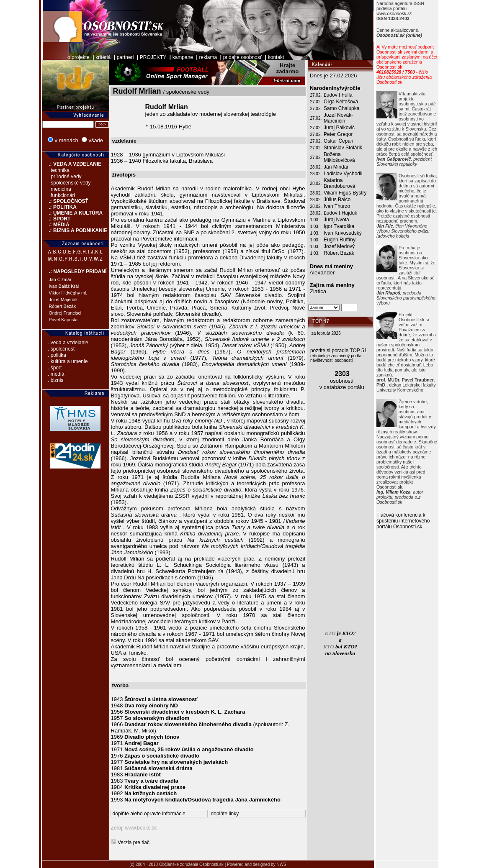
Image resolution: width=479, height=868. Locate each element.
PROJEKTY (153, 57)
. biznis (55, 380)
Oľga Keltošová (341, 102)
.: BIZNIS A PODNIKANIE (75, 230)
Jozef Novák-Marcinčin (338, 118)
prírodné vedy (66, 177)
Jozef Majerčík (63, 300)
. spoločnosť (61, 349)
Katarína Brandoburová (339, 183)
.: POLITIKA (59, 207)
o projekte (79, 57)
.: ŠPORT (56, 219)
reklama (208, 57)
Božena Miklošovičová (339, 157)
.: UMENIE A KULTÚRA (72, 213)
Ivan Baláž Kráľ (64, 286)
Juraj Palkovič (339, 128)
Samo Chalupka (341, 108)
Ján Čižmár (60, 279)
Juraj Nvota (336, 220)
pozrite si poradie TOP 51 (339, 351)
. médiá (56, 374)
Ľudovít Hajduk (340, 213)
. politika (57, 355)
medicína (61, 189)
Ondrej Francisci (65, 313)
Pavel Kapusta (63, 320)
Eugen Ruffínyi (340, 240)
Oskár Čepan (339, 141)
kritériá (103, 57)
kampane (183, 57)
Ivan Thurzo (337, 206)
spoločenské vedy (71, 183)
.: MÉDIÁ (56, 225)
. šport (55, 368)
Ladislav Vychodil (343, 174)
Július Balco (337, 200)
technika (60, 170)
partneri (125, 57)
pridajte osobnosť (243, 57)
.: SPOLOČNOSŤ (65, 201)
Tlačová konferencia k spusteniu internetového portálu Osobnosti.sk (403, 521)
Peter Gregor (338, 134)
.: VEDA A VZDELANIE (72, 164)
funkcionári (63, 195)
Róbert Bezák (63, 306)
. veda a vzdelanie (68, 343)
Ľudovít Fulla (338, 95)
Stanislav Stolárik (343, 148)
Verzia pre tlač (134, 842)
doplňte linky (225, 814)
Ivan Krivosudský (343, 233)
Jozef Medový (339, 246)
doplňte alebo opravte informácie (149, 814)
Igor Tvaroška (339, 226)
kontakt (276, 57)
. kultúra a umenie (68, 361)
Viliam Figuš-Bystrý (345, 193)
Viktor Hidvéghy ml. (68, 293)
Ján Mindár (336, 167)
